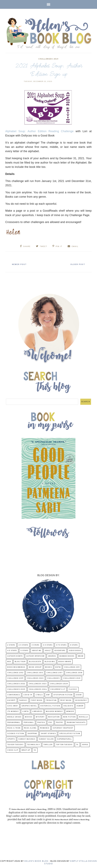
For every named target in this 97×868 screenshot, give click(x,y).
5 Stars (24, 650)
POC (50, 722)
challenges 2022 (16, 684)
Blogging (50, 661)
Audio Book (75, 650)
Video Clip (13, 750)
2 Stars (11, 645)
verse (85, 744)
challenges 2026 (38, 689)
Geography (81, 700)
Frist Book (66, 700)
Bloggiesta (35, 661)
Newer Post (20, 264)
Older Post (77, 264)
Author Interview (35, 656)
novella (84, 717)
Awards (52, 656)
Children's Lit (58, 689)
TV (77, 744)
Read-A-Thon (14, 728)
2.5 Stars (23, 645)
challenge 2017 (55, 672)
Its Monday (13, 711)
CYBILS (39, 695)
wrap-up (26, 750)
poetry (60, 722)
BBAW (81, 656)
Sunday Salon (46, 739)
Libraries (37, 711)
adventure (60, 650)
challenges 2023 (38, 684)
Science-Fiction (16, 733)
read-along (30, 728)
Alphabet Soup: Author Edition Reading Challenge (39, 131)
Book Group (35, 667)
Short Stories (48, 733)
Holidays (68, 706)
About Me (37, 650)
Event (79, 695)
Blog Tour (20, 661)
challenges (53, 678)
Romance (45, 728)
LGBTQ (26, 711)
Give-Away (13, 706)
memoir (70, 711)
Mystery (40, 717)
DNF (48, 695)
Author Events (15, 656)
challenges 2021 (48, 59)
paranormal (14, 722)
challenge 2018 (74, 672)
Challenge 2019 (15, 678)
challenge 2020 (35, 678)
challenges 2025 (16, 689)
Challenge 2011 (72, 667)
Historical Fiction (50, 706)
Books (49, 667)
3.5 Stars (48, 645)
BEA (9, 661)
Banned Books (67, 656)
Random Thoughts (76, 722)
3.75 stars (61, 645)
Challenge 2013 (35, 672)
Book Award (65, 661)
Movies (29, 717)
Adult (48, 650)
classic (73, 689)
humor (80, 706)
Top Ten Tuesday (64, 744)
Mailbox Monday (54, 711)
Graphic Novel (29, 706)
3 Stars (36, 645)
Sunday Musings (27, 739)
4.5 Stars (12, 650)
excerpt (11, 700)
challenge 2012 (15, 672)
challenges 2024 (59, 684)
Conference (14, 695)
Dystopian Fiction (63, 695)
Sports (11, 739)
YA (35, 750)
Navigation (54, 717)
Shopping (32, 733)
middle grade (14, 717)
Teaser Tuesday (15, 744)
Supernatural (64, 739)
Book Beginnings (16, 667)
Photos (41, 722)
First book (37, 700)
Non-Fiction (69, 717)
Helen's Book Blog (36, 861)
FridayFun (51, 700)
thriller (48, 744)
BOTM (58, 667)
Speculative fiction (70, 733)
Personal (29, 722)
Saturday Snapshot (63, 728)
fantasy (23, 700)
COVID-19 (28, 695)
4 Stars (74, 645)
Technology (34, 744)
